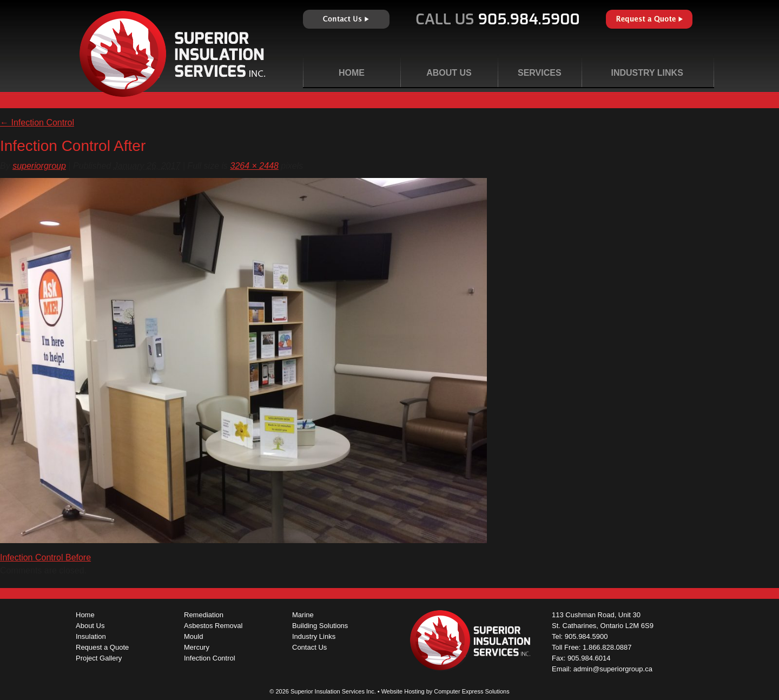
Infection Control (37, 123)
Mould (193, 636)
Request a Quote (649, 19)
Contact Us (346, 19)
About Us (449, 73)
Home (352, 73)
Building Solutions (320, 626)
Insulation (91, 636)
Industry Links (647, 73)
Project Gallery (99, 658)
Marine (303, 615)
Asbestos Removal (213, 626)
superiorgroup (39, 166)
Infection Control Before (45, 557)
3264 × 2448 (255, 166)
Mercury (197, 647)
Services (540, 73)
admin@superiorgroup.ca (613, 669)
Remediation (204, 615)
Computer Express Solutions (471, 691)
